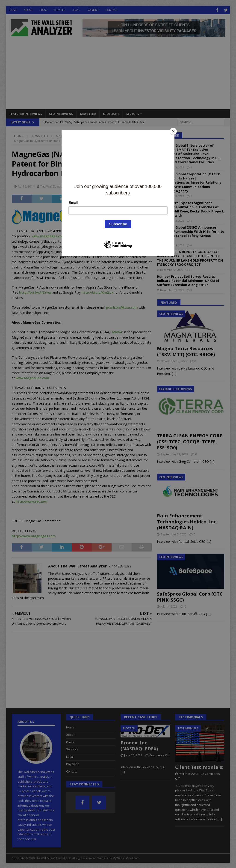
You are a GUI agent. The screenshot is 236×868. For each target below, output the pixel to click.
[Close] (173, 131)
